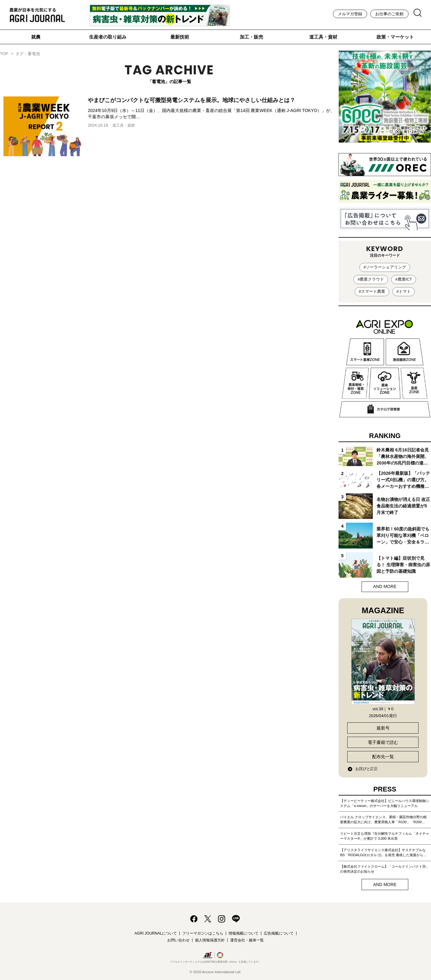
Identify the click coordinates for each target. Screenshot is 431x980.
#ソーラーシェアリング (385, 267)
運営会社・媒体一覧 (247, 940)
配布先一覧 (383, 757)
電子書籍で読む (383, 742)
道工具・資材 (323, 37)
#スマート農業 (372, 291)
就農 (36, 37)
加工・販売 (251, 37)
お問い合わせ (178, 940)
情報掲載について (244, 933)
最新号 (383, 728)
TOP (4, 54)
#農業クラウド (371, 279)
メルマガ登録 (350, 14)
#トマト (404, 291)
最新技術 (180, 37)
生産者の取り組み (108, 37)
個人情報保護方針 (210, 940)
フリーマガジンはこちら (203, 933)
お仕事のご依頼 (389, 14)
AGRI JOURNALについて (156, 933)
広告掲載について (279, 933)
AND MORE (385, 586)
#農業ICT (404, 279)
